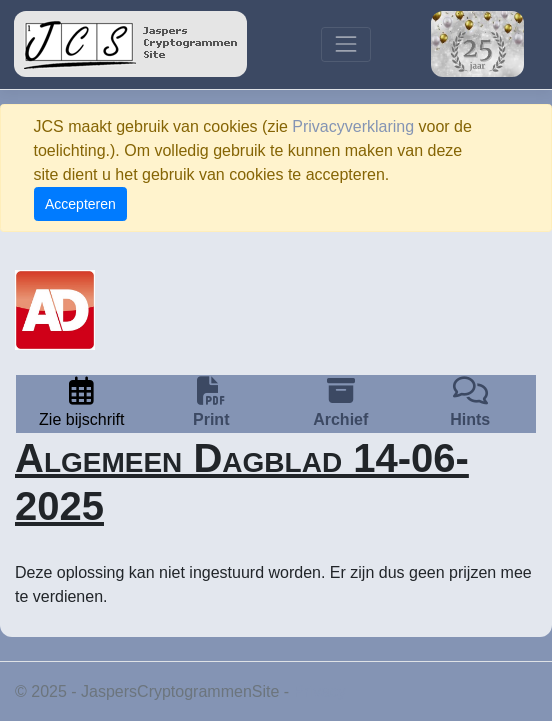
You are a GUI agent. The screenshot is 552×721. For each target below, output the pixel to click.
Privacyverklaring (353, 126)
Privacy (320, 691)
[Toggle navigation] (345, 44)
